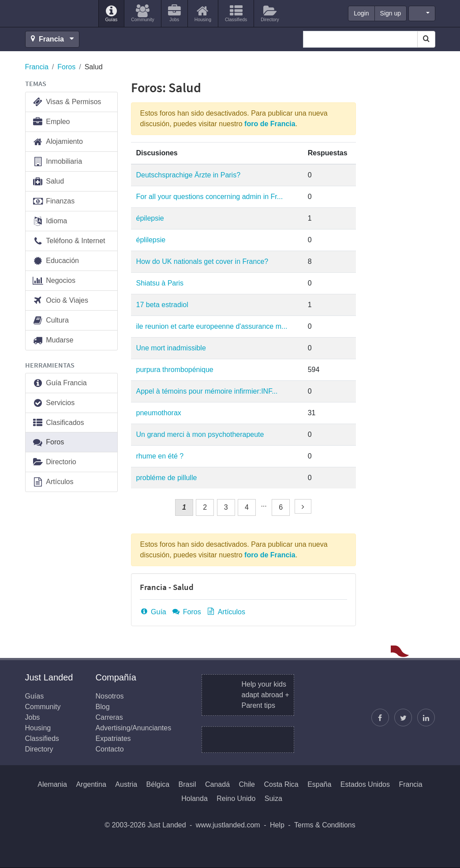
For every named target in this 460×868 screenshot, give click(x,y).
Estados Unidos (365, 784)
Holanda (194, 798)
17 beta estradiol (162, 305)
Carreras (109, 717)
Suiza (273, 798)
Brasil (187, 784)
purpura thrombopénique (175, 370)
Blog (103, 707)
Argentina (91, 784)
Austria (126, 784)
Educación (56, 261)
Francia (37, 67)
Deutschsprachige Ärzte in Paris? (189, 175)
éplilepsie (151, 240)
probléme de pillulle (167, 478)
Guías (35, 696)
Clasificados (58, 423)
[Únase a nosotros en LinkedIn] (426, 718)
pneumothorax (159, 413)
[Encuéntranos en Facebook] (380, 718)
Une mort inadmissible (171, 348)
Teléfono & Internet (69, 241)
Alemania (52, 784)
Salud (48, 182)
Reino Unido (236, 798)
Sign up (391, 13)
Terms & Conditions (325, 825)
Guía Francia (60, 383)
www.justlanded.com (228, 825)
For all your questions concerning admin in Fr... (210, 197)
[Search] (426, 39)
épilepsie (150, 218)
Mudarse (53, 340)
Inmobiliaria (57, 162)
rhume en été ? (160, 456)
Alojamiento (58, 142)
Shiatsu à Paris (160, 283)
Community (43, 707)
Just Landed (58, 14)
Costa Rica (281, 784)
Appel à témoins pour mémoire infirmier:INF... (207, 391)
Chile (247, 784)
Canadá (217, 784)
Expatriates (113, 738)
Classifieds (42, 738)
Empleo (51, 122)
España (319, 784)
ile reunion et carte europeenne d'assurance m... (212, 326)
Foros (66, 67)
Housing (38, 728)
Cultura (50, 321)
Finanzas (54, 201)
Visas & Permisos (67, 102)
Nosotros (110, 696)
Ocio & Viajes (60, 301)
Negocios (54, 281)
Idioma (50, 221)
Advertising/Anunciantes (134, 728)
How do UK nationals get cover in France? (202, 261)
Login (361, 13)
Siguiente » (304, 513)
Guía (153, 612)
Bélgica (158, 784)
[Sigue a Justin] (403, 718)
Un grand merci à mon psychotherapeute (200, 434)
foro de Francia (270, 124)
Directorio (54, 462)
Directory (39, 749)
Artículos (226, 612)
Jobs (33, 717)
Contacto (110, 749)
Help (277, 825)
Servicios (54, 403)
